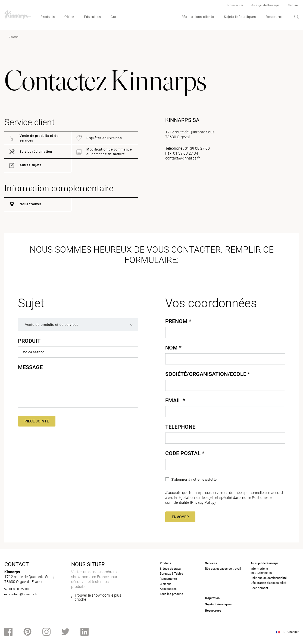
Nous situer (235, 5)
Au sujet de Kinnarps (265, 5)
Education (92, 17)
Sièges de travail (171, 569)
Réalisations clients (198, 17)
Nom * (173, 348)
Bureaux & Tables (171, 574)
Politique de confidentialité (269, 578)
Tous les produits (171, 594)
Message (30, 367)
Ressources (275, 17)
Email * (175, 400)
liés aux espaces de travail (223, 569)
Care (114, 17)
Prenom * (178, 321)
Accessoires (168, 589)
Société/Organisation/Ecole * (208, 374)
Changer (293, 632)
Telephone (180, 427)
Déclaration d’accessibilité (268, 583)
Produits (48, 17)
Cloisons (166, 584)
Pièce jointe (37, 421)
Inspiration (212, 598)
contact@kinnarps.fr (183, 158)
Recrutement (259, 588)
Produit (29, 341)
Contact (293, 5)
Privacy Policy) (203, 502)
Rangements (168, 579)
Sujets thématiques (240, 17)
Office (69, 17)
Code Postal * (185, 453)
